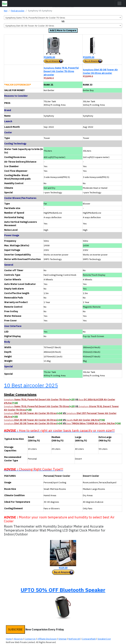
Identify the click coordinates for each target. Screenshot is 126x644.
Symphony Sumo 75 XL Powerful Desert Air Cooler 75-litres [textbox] (35, 18)
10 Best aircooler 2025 (31, 385)
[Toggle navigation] (119, 3)
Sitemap (63, 639)
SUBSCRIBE (15, 629)
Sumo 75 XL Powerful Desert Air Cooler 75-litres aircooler (61, 71)
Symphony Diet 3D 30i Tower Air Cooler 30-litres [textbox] (30, 26)
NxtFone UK (74, 639)
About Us (18, 639)
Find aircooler (18, 11)
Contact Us (30, 639)
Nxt (6, 11)
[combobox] (63, 17)
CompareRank (89, 639)
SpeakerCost (104, 639)
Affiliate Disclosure (47, 639)
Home (9, 639)
